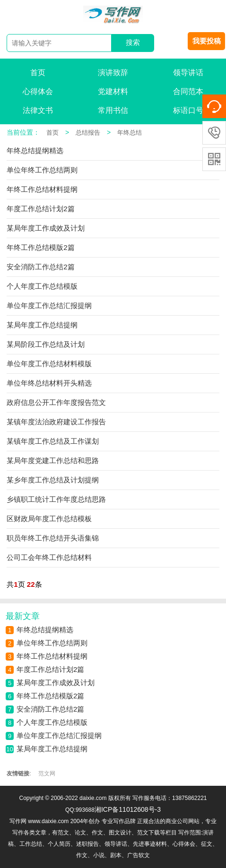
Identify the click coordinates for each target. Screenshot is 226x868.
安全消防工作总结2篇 (50, 709)
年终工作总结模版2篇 (50, 696)
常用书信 (113, 110)
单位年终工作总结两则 (52, 643)
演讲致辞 (113, 73)
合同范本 (188, 91)
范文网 (47, 773)
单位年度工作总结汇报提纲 (59, 735)
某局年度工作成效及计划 (56, 683)
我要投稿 (207, 41)
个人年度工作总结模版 (52, 722)
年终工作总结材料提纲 (52, 656)
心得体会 (38, 91)
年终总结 (130, 133)
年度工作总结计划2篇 (50, 669)
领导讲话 (188, 73)
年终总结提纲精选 (45, 630)
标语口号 (188, 110)
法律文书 (38, 110)
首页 (38, 73)
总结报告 (88, 133)
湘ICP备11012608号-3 (128, 809)
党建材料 (113, 91)
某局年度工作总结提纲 (52, 749)
